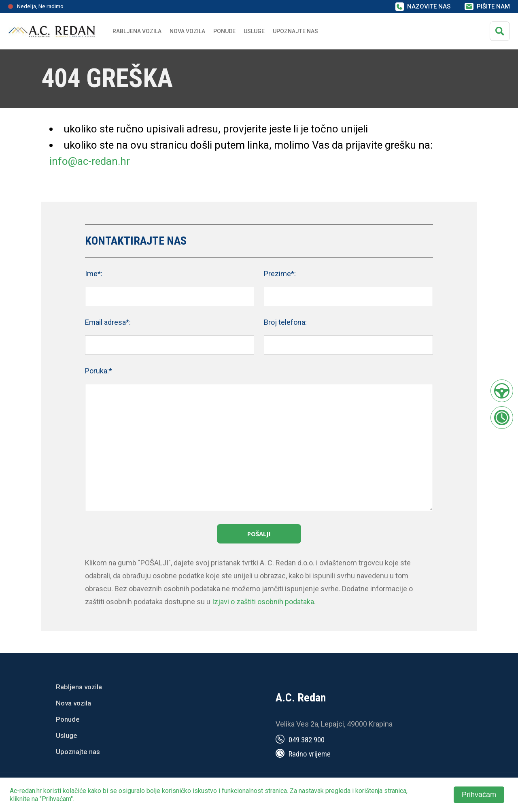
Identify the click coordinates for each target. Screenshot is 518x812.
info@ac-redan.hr (90, 161)
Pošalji (259, 534)
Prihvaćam (479, 795)
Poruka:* (99, 371)
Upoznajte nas (78, 752)
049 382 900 (307, 740)
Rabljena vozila (79, 687)
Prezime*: (280, 274)
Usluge (254, 31)
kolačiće (74, 791)
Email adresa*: (108, 322)
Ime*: (94, 274)
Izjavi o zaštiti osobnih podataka (263, 602)
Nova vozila (187, 31)
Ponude (68, 719)
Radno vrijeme (310, 754)
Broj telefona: (285, 322)
